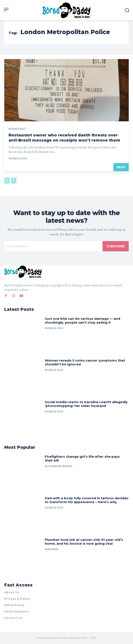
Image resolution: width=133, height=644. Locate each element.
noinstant (17, 129)
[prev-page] (7, 181)
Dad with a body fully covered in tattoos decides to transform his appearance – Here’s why (87, 500)
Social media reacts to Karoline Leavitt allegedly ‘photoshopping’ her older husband (86, 404)
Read (121, 167)
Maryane (52, 549)
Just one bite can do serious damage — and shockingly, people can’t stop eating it (82, 321)
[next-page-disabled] (14, 181)
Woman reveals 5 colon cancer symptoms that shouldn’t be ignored (85, 362)
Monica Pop (18, 158)
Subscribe (116, 246)
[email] (53, 246)
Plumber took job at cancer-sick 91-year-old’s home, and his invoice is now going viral (84, 542)
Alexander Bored (59, 466)
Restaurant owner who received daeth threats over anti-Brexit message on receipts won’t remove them (64, 138)
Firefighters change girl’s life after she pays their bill (82, 458)
